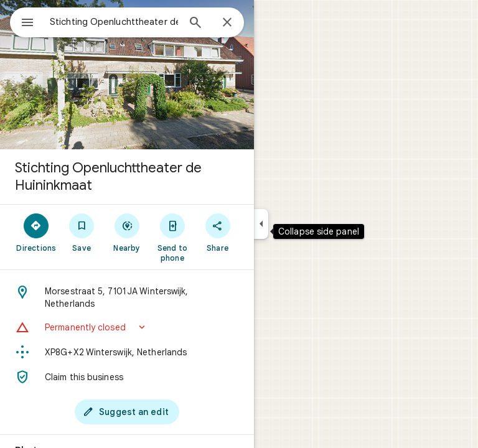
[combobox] (114, 22)
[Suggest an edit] (127, 412)
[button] (127, 327)
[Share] (218, 232)
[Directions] (36, 232)
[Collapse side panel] (261, 224)
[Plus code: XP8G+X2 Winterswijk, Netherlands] (127, 352)
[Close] (227, 23)
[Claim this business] (127, 377)
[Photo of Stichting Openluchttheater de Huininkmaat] (127, 75)
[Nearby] (127, 232)
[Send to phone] (172, 237)
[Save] (82, 232)
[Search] (195, 24)
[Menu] (27, 24)
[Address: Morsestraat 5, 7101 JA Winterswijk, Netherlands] (127, 297)
